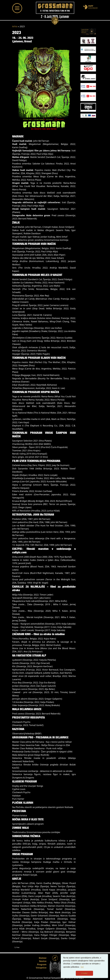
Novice (43, 961)
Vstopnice (41, 968)
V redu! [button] (84, 973)
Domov (43, 958)
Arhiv (15, 26)
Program (42, 964)
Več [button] (82, 967)
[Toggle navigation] (17, 8)
